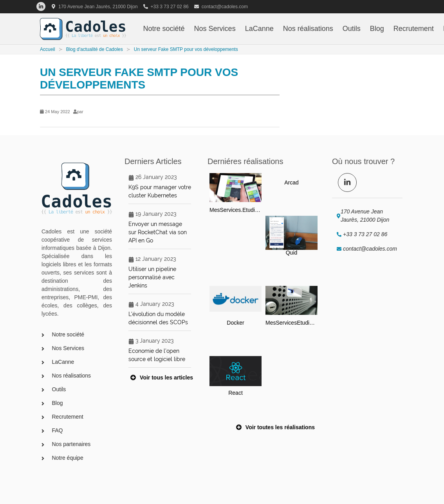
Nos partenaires (71, 444)
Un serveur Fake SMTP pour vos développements (186, 49)
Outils (352, 29)
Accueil (48, 49)
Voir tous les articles (162, 377)
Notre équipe (68, 458)
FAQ (58, 430)
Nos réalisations (308, 29)
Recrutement (414, 29)
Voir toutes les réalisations (275, 427)
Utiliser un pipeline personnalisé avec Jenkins (152, 277)
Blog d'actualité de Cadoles (95, 49)
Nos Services (215, 29)
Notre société (164, 29)
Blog (377, 29)
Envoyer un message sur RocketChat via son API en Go (158, 232)
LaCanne (259, 29)
